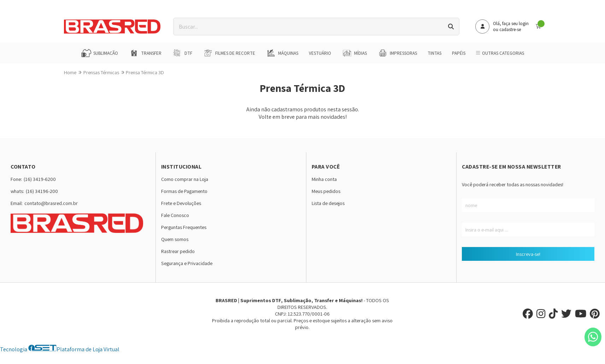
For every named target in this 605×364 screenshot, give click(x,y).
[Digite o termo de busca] (308, 27)
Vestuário (320, 53)
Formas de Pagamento (184, 191)
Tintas (434, 53)
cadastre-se (510, 30)
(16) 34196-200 (42, 191)
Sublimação (99, 53)
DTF (182, 53)
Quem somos (175, 239)
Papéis (459, 53)
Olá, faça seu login (511, 24)
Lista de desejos (328, 203)
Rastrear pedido (178, 251)
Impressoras (397, 53)
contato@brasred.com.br (51, 203)
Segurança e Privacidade (187, 263)
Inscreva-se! (528, 254)
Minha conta (324, 179)
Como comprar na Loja (185, 179)
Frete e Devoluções (181, 203)
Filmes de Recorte (229, 53)
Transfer (145, 53)
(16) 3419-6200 (40, 179)
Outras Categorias (500, 53)
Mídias (354, 53)
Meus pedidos (326, 191)
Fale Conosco (175, 215)
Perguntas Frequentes (184, 227)
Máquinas (282, 53)
